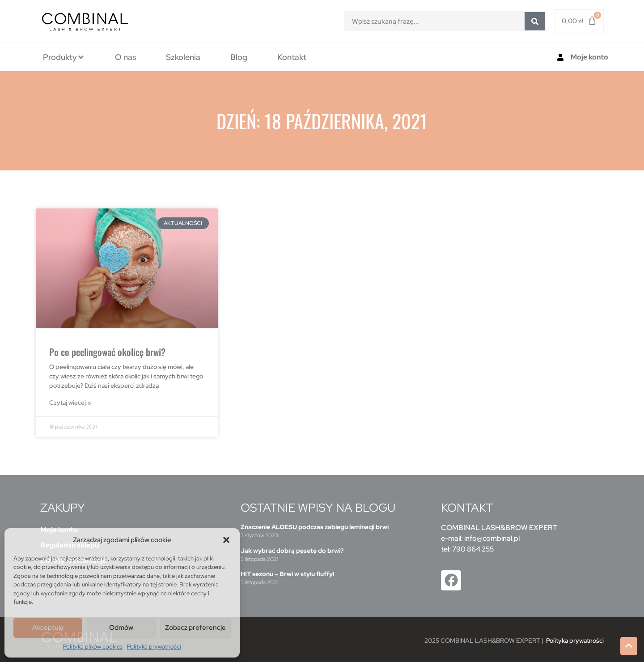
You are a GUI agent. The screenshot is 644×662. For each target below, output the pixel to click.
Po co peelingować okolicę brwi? (107, 352)
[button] (226, 540)
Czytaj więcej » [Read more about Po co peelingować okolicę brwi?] (70, 403)
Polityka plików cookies (93, 647)
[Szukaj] (535, 21)
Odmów (121, 628)
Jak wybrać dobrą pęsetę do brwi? (292, 551)
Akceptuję (48, 628)
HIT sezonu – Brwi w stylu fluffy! (287, 574)
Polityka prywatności (154, 647)
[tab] (64, 57)
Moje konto (589, 57)
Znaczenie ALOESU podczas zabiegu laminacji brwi (315, 527)
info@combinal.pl (492, 538)
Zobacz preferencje (195, 628)
